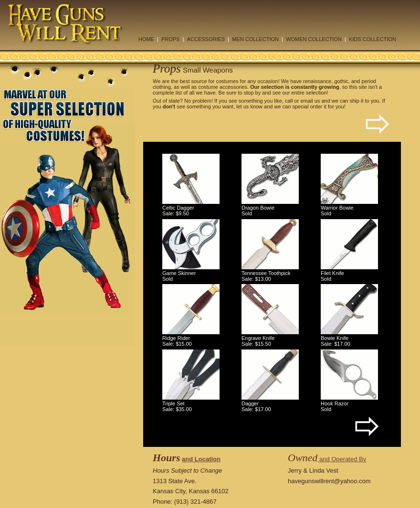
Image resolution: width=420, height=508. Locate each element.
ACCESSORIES (206, 39)
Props (167, 69)
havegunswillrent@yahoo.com (329, 481)
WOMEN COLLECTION (314, 39)
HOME (146, 39)
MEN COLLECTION (255, 39)
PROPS (171, 39)
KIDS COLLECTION (373, 39)
